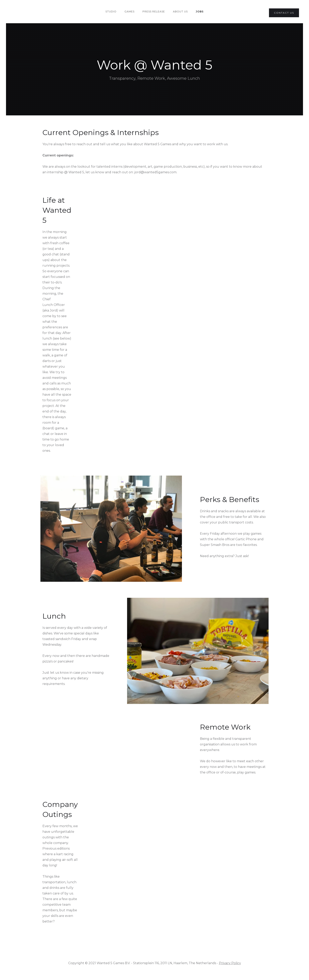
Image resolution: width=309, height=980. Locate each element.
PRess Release (154, 12)
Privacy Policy (230, 963)
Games (129, 12)
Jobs (200, 12)
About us (180, 12)
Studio (111, 12)
